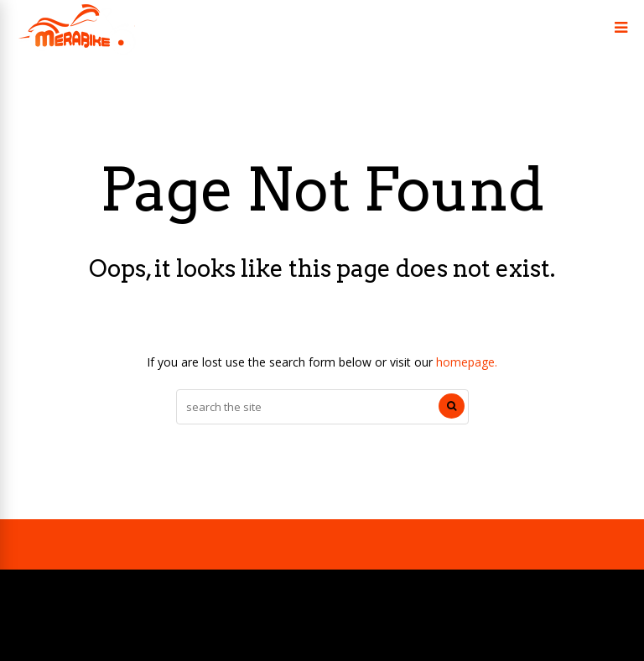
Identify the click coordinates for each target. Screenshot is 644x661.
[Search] (452, 406)
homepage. (467, 362)
